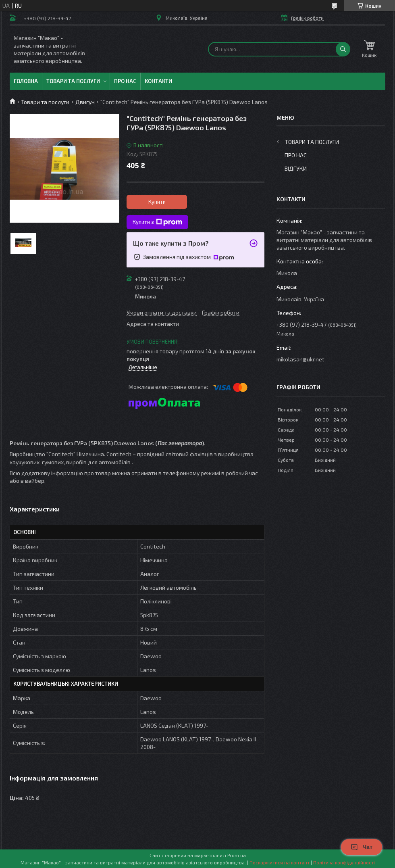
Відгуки (296, 168)
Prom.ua (237, 855)
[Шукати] (343, 49)
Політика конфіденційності (344, 862)
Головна (26, 81)
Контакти (158, 81)
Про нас (125, 81)
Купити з (157, 222)
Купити (157, 202)
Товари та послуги (73, 81)
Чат (362, 847)
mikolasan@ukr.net (300, 359)
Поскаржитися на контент (280, 862)
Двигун (85, 102)
